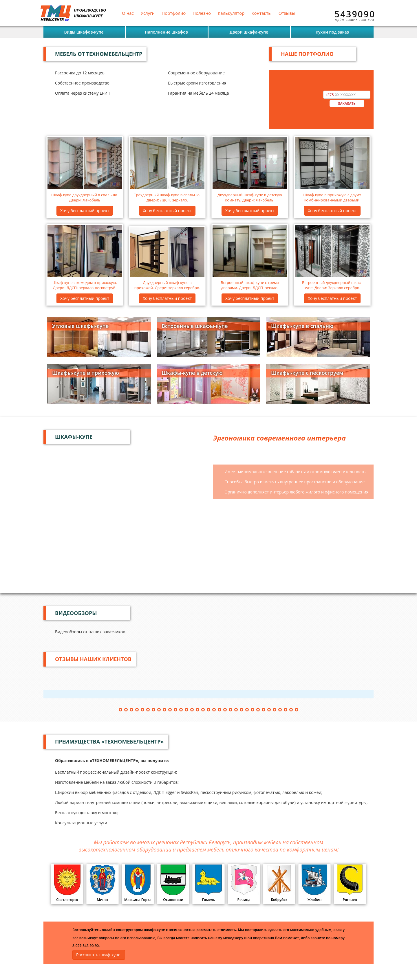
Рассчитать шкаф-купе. (99, 955)
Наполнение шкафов (166, 32)
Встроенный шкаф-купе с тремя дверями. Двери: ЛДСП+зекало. (250, 285)
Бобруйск (279, 883)
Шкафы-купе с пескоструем (307, 373)
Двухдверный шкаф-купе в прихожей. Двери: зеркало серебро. (167, 285)
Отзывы (287, 13)
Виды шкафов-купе (84, 32)
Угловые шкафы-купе (80, 326)
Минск (103, 883)
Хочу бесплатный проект (85, 211)
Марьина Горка (138, 883)
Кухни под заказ (332, 32)
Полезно (202, 13)
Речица (244, 883)
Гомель (209, 883)
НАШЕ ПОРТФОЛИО (307, 54)
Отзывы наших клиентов (93, 659)
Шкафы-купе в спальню (302, 326)
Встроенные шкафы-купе (195, 326)
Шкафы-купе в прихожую (86, 373)
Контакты (261, 13)
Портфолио (174, 13)
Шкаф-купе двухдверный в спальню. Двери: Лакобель (85, 198)
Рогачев (350, 883)
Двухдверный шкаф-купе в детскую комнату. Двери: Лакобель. (250, 198)
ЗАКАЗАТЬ (347, 103)
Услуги (148, 13)
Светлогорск (67, 883)
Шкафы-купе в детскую (192, 373)
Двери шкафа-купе (249, 32)
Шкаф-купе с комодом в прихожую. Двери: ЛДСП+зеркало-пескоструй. (85, 285)
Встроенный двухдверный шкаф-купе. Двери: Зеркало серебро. (332, 285)
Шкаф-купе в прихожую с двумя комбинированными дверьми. (332, 198)
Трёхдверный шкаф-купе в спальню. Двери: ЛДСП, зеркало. (167, 198)
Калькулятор (231, 13)
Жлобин (314, 883)
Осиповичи (173, 883)
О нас (128, 13)
